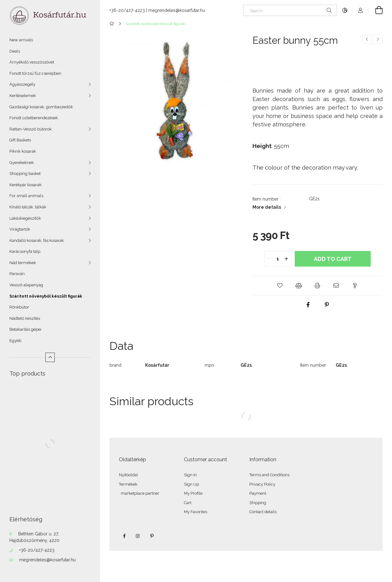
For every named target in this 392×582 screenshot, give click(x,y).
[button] (280, 286)
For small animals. (27, 196)
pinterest (152, 536)
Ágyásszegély (22, 84)
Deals (15, 51)
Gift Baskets (20, 140)
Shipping (258, 503)
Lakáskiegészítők (25, 218)
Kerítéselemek (23, 96)
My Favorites (196, 512)
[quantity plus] (287, 259)
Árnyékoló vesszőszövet (32, 62)
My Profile (193, 493)
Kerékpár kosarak (25, 185)
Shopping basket (25, 174)
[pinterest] (327, 305)
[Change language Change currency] (345, 10)
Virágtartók (20, 229)
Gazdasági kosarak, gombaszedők (41, 107)
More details (267, 207)
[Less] (50, 357)
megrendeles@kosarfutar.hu (47, 560)
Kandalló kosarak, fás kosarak (37, 240)
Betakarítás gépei (25, 329)
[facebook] (308, 305)
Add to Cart (333, 259)
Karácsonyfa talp (25, 251)
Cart (188, 503)
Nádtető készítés (25, 318)
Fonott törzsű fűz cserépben (35, 73)
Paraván (17, 274)
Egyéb (15, 341)
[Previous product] (367, 39)
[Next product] (378, 39)
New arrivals (21, 40)
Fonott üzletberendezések (34, 118)
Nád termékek (23, 263)
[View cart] (375, 10)
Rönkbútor (19, 307)
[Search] (290, 10)
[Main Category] (113, 24)
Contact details (263, 512)
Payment (258, 493)
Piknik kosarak (23, 151)
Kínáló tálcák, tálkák (28, 207)
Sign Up (191, 484)
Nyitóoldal (128, 475)
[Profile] (360, 10)
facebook (124, 536)
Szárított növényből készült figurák (46, 296)
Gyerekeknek (22, 163)
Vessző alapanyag (26, 285)
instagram (138, 536)
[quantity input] (278, 259)
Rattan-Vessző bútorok (31, 129)
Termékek (128, 484)
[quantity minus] (269, 259)
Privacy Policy (262, 484)
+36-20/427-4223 (37, 550)
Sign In (190, 475)
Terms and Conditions (269, 475)
